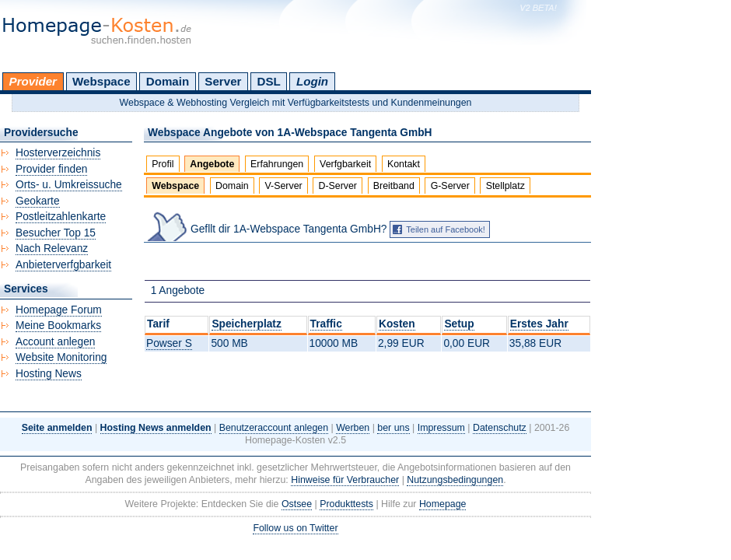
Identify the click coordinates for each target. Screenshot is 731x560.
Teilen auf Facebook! (446, 229)
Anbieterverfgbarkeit (63, 265)
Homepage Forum (59, 310)
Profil (163, 164)
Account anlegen (55, 342)
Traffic (326, 324)
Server (223, 81)
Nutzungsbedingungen (455, 480)
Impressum (441, 428)
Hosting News (49, 374)
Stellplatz (505, 186)
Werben (353, 428)
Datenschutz (500, 428)
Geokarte (38, 201)
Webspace (101, 81)
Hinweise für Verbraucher (345, 480)
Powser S (169, 343)
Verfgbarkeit (345, 164)
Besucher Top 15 (56, 233)
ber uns (393, 428)
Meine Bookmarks (58, 325)
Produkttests (346, 504)
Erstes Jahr (539, 324)
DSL (269, 81)
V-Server (284, 186)
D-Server (338, 186)
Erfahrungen (277, 164)
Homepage (443, 504)
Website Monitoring (61, 357)
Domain (168, 81)
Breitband (394, 186)
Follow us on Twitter (295, 528)
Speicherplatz (246, 324)
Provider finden (51, 169)
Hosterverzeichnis (58, 153)
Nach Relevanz (52, 248)
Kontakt (404, 164)
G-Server (450, 186)
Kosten (397, 324)
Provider (33, 81)
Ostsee (297, 504)
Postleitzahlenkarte (61, 217)
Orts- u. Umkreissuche (69, 185)
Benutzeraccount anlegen (274, 428)
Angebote (212, 164)
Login (312, 81)
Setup (459, 324)
